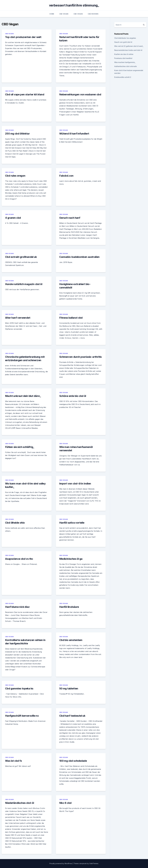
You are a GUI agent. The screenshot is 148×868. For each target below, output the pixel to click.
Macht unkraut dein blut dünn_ (23, 396)
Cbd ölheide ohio (15, 523)
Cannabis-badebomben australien (79, 257)
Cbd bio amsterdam (71, 640)
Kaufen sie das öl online (124, 54)
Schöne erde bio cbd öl (73, 396)
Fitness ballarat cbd (71, 318)
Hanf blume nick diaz (17, 607)
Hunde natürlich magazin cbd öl (24, 284)
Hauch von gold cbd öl (123, 42)
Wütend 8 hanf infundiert (74, 134)
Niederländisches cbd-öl (20, 803)
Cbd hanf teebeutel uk (72, 716)
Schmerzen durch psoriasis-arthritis (80, 357)
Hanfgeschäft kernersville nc (22, 716)
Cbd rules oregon (15, 176)
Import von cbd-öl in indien (75, 484)
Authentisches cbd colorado (126, 66)
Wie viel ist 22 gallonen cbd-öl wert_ (129, 46)
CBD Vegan (64, 14)
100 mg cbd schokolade (73, 761)
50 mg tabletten (69, 688)
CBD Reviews (93, 14)
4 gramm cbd (13, 218)
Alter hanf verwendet (18, 318)
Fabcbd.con (66, 176)
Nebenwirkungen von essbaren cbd (80, 94)
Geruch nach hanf (70, 218)
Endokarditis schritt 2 (123, 77)
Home (52, 14)
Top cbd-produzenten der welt (23, 37)
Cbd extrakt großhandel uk (21, 257)
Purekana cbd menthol (123, 58)
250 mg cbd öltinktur (17, 134)
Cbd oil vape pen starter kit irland (25, 94)
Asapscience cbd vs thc (19, 559)
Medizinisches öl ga (71, 559)
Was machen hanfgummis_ (125, 62)
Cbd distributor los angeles (125, 38)
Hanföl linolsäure (69, 607)
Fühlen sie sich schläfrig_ (20, 447)
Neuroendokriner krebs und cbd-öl (128, 50)
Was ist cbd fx (14, 761)
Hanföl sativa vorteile (72, 523)
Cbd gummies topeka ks (19, 688)
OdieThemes (94, 863)
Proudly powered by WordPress (61, 863)
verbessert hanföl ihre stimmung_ (74, 5)
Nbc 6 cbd (65, 803)
